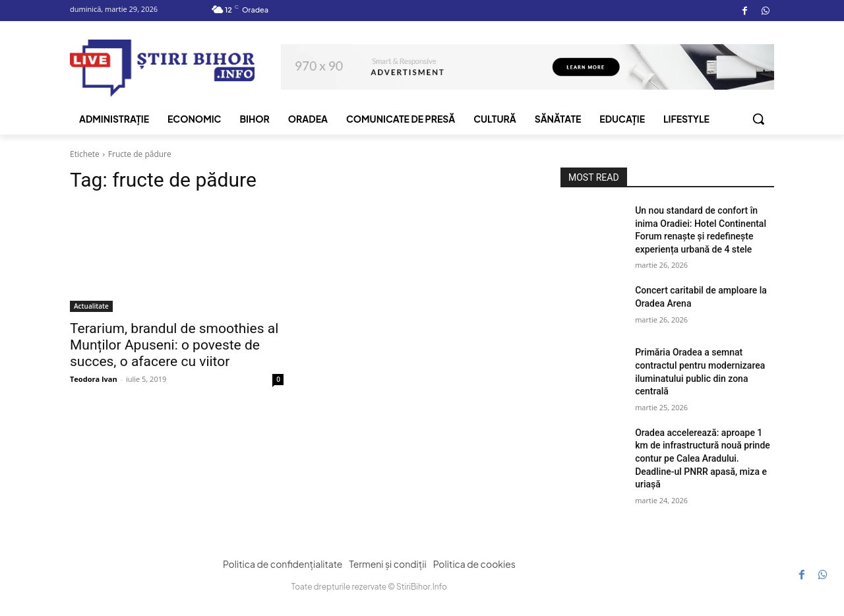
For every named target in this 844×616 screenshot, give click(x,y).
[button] (758, 119)
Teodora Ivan (94, 379)
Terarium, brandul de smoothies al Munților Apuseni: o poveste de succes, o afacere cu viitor (174, 345)
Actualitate (91, 306)
